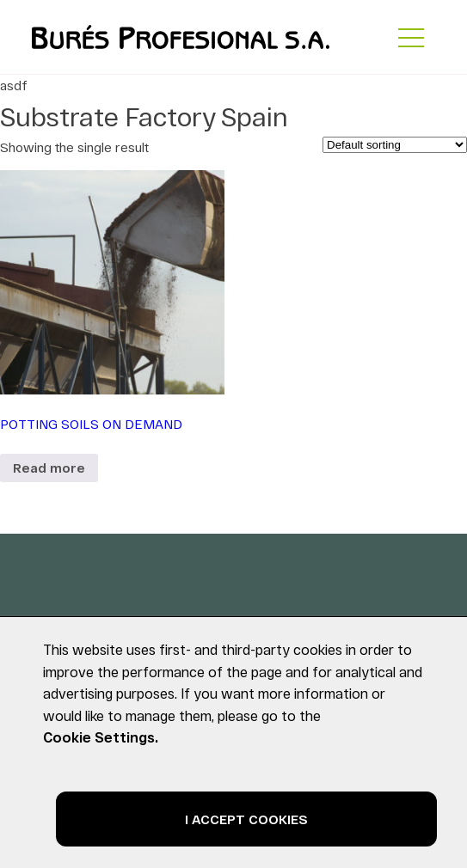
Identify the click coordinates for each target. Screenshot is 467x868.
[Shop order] (395, 145)
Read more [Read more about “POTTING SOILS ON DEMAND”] (49, 468)
